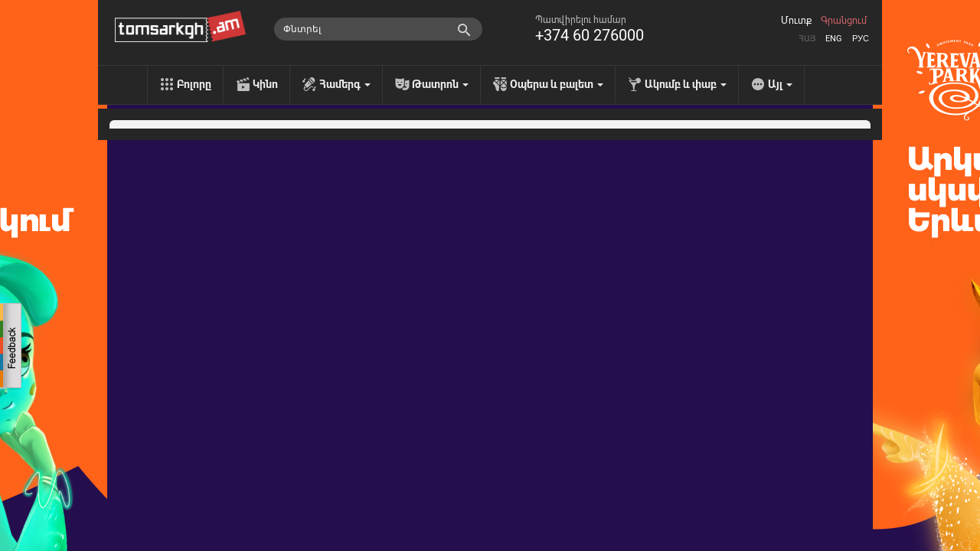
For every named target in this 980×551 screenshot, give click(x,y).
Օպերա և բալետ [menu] (557, 84)
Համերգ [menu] (345, 84)
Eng (834, 39)
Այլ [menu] (780, 84)
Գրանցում (844, 21)
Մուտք (796, 21)
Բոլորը (194, 84)
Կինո (265, 84)
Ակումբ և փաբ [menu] (686, 84)
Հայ (807, 39)
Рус (861, 39)
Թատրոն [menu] (440, 84)
